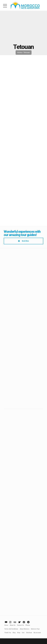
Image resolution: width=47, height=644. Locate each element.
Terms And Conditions (11, 629)
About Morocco (25, 629)
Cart (23, 633)
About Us (13, 625)
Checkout (29, 633)
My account (37, 633)
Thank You (8, 633)
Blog (14, 633)
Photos (28, 625)
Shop (19, 633)
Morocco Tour (35, 629)
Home (19, 52)
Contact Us (20, 625)
